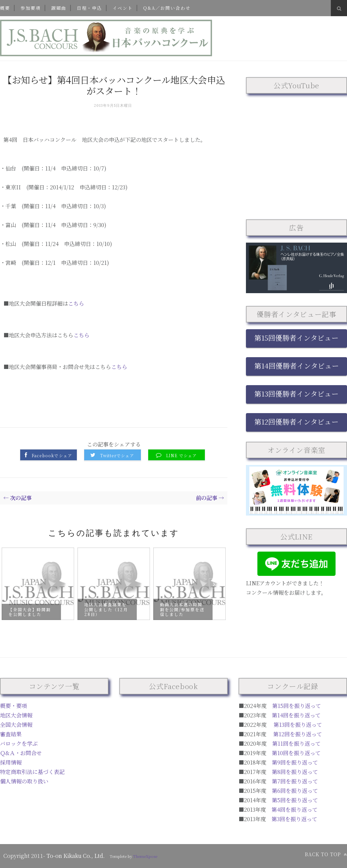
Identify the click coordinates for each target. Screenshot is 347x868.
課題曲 (59, 8)
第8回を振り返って (295, 772)
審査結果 (11, 734)
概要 (5, 8)
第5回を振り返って (295, 800)
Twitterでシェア (117, 456)
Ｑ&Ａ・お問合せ (21, 753)
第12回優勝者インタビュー (296, 422)
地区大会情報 (16, 715)
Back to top (326, 854)
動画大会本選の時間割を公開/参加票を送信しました (182, 609)
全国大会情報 (16, 725)
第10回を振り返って (296, 753)
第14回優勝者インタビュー (297, 366)
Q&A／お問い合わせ (167, 8)
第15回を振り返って (297, 706)
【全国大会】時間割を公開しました (30, 611)
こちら (76, 303)
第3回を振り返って (294, 819)
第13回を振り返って (298, 725)
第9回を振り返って (295, 762)
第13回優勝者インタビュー (296, 394)
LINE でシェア (182, 456)
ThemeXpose (145, 856)
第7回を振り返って (295, 781)
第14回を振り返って (296, 715)
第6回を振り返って (295, 791)
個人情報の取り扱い (24, 781)
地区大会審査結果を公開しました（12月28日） (106, 609)
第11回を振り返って (296, 743)
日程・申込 (89, 8)
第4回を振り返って (295, 810)
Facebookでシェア (52, 456)
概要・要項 (13, 706)
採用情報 (11, 762)
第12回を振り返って (298, 734)
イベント (123, 8)
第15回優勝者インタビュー (296, 338)
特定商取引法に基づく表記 (32, 772)
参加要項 (31, 8)
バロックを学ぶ (19, 743)
